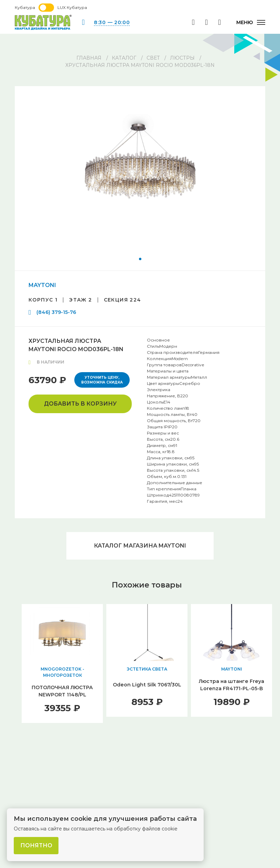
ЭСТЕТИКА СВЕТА (147, 669)
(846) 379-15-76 (56, 312)
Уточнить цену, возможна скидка (102, 380)
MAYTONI (42, 285)
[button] (140, 259)
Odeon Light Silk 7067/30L (147, 685)
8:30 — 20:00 (112, 22)
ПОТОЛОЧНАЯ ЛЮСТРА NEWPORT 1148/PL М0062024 (62, 695)
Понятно (36, 845)
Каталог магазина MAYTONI (140, 546)
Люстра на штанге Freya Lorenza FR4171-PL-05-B (231, 685)
